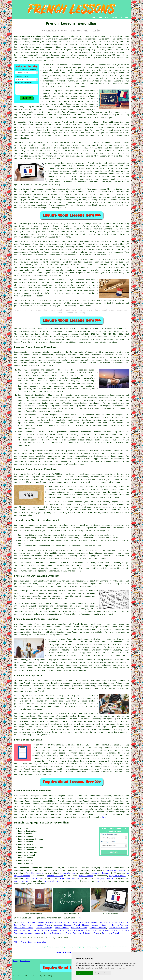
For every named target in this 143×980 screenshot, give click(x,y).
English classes (117, 876)
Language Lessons (101, 925)
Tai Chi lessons (35, 873)
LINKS (100, 18)
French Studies (46, 922)
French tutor (81, 772)
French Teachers (22, 925)
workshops (83, 639)
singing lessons (105, 879)
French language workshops (87, 624)
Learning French (41, 930)
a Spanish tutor (53, 881)
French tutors (116, 337)
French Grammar (28, 922)
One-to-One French (119, 922)
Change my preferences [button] (102, 973)
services (41, 884)
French (26, 58)
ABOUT (107, 18)
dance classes (68, 873)
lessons (71, 871)
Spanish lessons (55, 876)
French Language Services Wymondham (42, 823)
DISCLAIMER (124, 18)
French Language (99, 922)
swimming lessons (116, 871)
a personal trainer (70, 879)
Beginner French (81, 922)
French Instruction (54, 933)
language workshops (57, 660)
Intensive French (42, 925)
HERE (97, 881)
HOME (93, 18)
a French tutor (118, 868)
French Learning (44, 928)
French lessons (36, 329)
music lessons (86, 876)
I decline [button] (88, 973)
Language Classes (62, 925)
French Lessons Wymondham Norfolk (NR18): (37, 36)
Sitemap (16, 961)
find (22, 796)
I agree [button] (80, 973)
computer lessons (101, 873)
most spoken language (53, 541)
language (63, 39)
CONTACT (114, 18)
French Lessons (25, 961)
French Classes (82, 925)
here (104, 817)
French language (82, 812)
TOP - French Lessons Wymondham (30, 942)
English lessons (35, 879)
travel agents (21, 881)
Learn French (62, 928)
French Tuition (120, 925)
